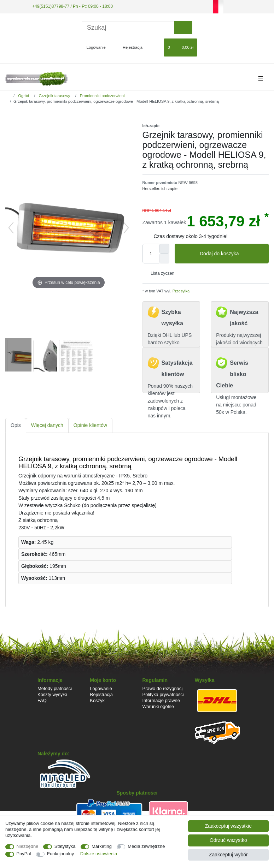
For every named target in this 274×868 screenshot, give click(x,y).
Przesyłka (181, 291)
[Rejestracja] (129, 47)
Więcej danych (47, 425)
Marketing (102, 846)
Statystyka (65, 846)
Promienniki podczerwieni (102, 96)
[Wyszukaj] (183, 28)
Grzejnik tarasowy (54, 96)
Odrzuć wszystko (228, 840)
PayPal (24, 854)
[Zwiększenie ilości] (164, 249)
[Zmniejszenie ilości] (164, 258)
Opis (16, 425)
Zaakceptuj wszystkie (228, 826)
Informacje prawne (161, 700)
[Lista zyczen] (155, 47)
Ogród (23, 96)
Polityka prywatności (163, 694)
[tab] (16, 425)
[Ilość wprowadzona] (151, 254)
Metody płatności (55, 688)
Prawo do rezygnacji (163, 688)
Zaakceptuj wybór (228, 855)
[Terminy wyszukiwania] (128, 28)
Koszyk (97, 700)
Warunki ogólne (158, 706)
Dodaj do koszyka (232, 254)
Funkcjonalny (60, 854)
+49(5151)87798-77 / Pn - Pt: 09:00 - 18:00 (72, 6)
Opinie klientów (90, 425)
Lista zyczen (160, 273)
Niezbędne (28, 846)
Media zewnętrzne (146, 846)
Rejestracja (101, 694)
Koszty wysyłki (52, 694)
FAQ (42, 700)
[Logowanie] (93, 47)
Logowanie (101, 688)
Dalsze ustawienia (99, 854)
